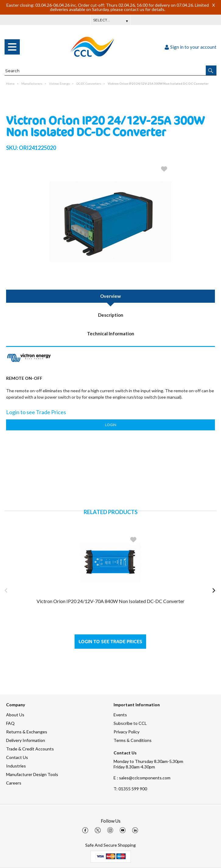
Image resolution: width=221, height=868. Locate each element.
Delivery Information (26, 740)
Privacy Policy (126, 732)
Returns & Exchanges (27, 732)
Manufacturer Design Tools (32, 774)
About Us (15, 715)
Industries (16, 766)
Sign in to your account (191, 47)
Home (10, 83)
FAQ (10, 723)
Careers (14, 783)
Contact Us (17, 757)
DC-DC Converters (89, 83)
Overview (111, 296)
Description (111, 315)
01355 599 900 (130, 789)
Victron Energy (59, 83)
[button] (211, 70)
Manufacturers (32, 83)
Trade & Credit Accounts (30, 749)
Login (111, 425)
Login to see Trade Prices (110, 642)
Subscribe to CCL (130, 723)
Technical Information (111, 333)
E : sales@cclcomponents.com (142, 778)
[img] (85, 830)
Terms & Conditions (133, 740)
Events (120, 715)
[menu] (12, 47)
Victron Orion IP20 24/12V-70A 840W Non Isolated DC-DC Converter (111, 601)
